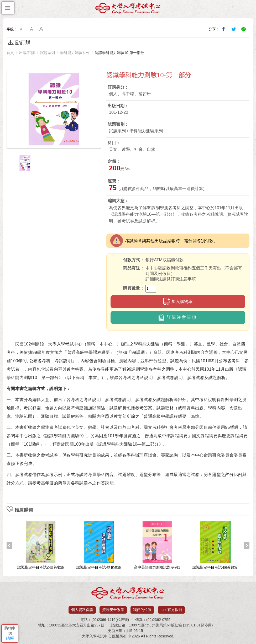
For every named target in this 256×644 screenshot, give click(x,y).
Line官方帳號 (171, 610)
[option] (54, 109)
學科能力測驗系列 (75, 53)
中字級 (32, 29)
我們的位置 (142, 610)
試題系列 (48, 53)
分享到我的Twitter (234, 29)
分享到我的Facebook (224, 29)
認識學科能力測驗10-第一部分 (119, 53)
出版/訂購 (27, 53)
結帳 (10, 638)
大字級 (42, 29)
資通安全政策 (113, 610)
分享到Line (244, 29)
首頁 (10, 53)
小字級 (22, 29)
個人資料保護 (82, 610)
